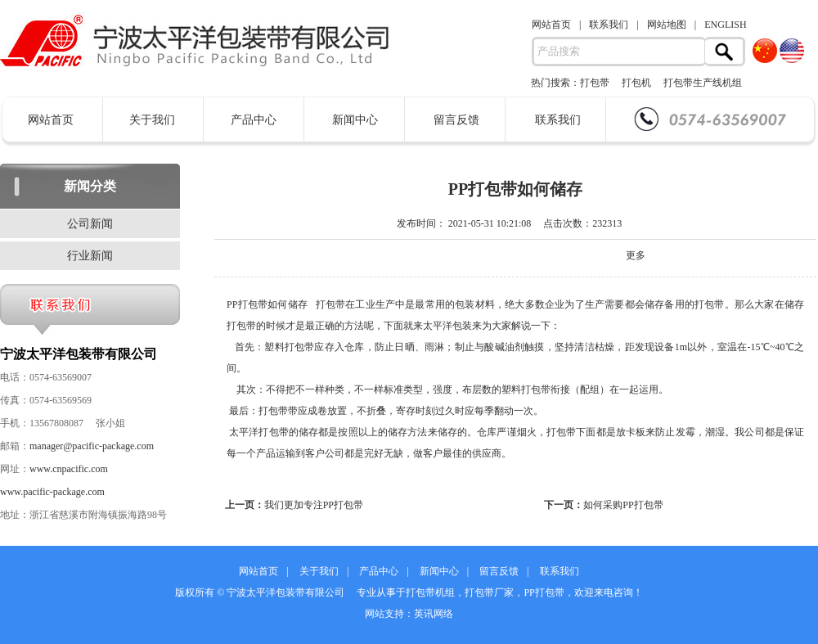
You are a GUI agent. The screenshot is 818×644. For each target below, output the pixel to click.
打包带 (595, 83)
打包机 (636, 83)
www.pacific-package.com (52, 492)
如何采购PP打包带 (623, 505)
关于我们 (152, 120)
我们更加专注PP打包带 (314, 505)
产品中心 (254, 120)
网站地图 (667, 25)
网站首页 (551, 25)
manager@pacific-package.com (92, 446)
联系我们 (609, 25)
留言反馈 (456, 120)
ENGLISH (725, 25)
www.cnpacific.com (69, 469)
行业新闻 (90, 256)
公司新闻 (90, 224)
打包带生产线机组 (703, 83)
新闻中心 (355, 120)
